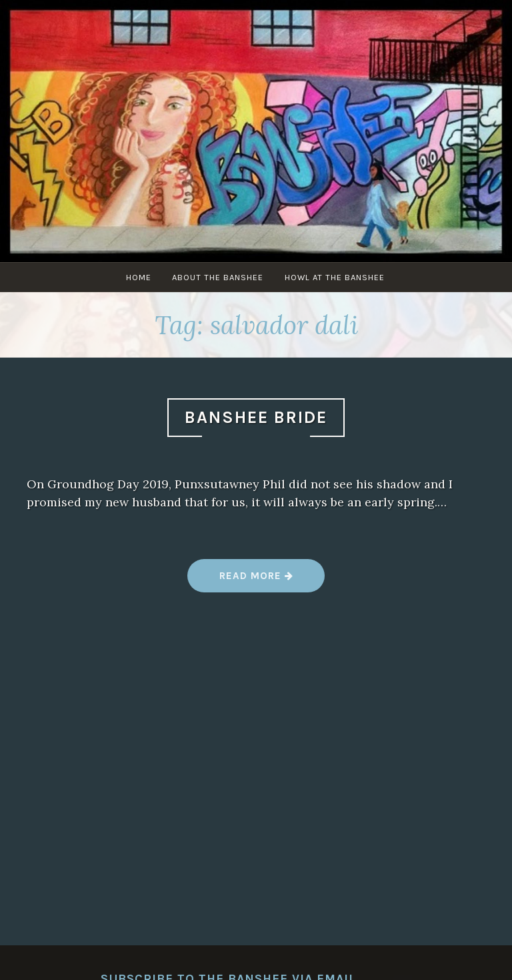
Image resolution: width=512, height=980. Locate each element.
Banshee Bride (256, 417)
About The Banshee (219, 277)
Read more (255, 581)
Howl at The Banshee (337, 277)
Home (138, 277)
